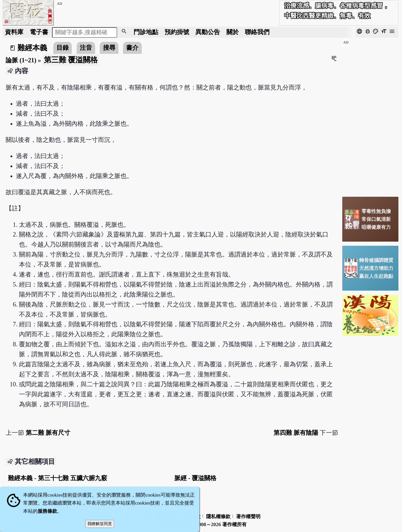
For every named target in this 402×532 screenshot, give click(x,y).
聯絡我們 (257, 32)
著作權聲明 (248, 516)
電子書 (39, 32)
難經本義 (32, 48)
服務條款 (47, 511)
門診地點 (146, 32)
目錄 (63, 48)
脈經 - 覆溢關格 (195, 478)
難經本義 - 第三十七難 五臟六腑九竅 (57, 478)
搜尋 (109, 48)
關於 (233, 32)
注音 (86, 48)
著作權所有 (234, 524)
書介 (132, 48)
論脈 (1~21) (21, 60)
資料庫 (14, 32)
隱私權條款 (218, 516)
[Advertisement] (370, 116)
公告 (208, 32)
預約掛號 (177, 32)
